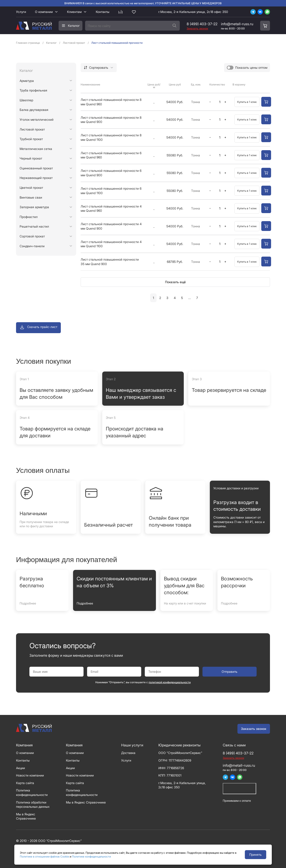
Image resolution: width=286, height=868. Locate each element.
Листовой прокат (32, 129)
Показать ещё (175, 282)
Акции (20, 768)
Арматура (27, 81)
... (190, 298)
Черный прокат (31, 158)
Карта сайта (25, 783)
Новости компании (30, 775)
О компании (44, 12)
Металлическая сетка (36, 149)
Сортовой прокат (32, 236)
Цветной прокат (31, 188)
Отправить (230, 672)
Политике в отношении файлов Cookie (44, 857)
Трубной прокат (31, 139)
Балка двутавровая (34, 110)
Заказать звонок (254, 729)
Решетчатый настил (34, 226)
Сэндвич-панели (32, 246)
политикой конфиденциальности (170, 682)
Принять (255, 855)
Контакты (103, 12)
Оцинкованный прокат (36, 168)
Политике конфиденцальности (91, 857)
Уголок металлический (37, 119)
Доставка (128, 753)
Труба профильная (33, 90)
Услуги (21, 12)
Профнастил (29, 217)
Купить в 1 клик (247, 102)
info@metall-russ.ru (237, 24)
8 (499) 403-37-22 (202, 24)
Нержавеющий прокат (36, 178)
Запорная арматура (34, 207)
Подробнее (28, 603)
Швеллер (26, 100)
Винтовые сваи (31, 197)
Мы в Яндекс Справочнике (86, 802)
